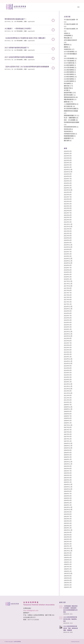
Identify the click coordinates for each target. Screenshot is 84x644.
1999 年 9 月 (68, 557)
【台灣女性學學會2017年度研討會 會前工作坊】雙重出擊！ (25, 38)
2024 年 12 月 (68, 169)
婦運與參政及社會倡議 (71, 111)
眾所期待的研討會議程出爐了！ (16, 19)
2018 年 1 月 (68, 279)
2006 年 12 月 (68, 443)
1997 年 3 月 (68, 567)
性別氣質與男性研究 (70, 127)
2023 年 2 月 (68, 206)
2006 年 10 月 (68, 448)
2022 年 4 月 (68, 220)
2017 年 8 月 (68, 290)
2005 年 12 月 (68, 462)
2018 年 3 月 (68, 274)
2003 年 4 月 (68, 521)
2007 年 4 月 (68, 436)
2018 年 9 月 (68, 265)
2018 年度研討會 (69, 63)
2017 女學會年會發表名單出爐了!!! (17, 48)
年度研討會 (67, 49)
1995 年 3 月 (68, 585)
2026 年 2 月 (68, 153)
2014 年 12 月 (68, 359)
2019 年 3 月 (68, 254)
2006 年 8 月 (68, 450)
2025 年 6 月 (68, 160)
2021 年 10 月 (68, 226)
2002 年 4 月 (68, 541)
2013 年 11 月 (68, 386)
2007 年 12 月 (68, 425)
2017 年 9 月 (68, 288)
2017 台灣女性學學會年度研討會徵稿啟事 (19, 57)
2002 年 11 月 (68, 530)
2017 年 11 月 (68, 284)
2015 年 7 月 (68, 343)
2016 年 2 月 (68, 327)
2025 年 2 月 (68, 167)
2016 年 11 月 (68, 309)
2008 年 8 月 (68, 414)
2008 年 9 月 (68, 411)
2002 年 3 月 (68, 544)
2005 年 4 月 (68, 478)
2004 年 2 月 (68, 503)
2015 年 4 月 (68, 350)
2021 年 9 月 (68, 229)
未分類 (66, 90)
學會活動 (67, 38)
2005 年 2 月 (68, 480)
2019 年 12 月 (68, 245)
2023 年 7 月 (68, 197)
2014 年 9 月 (68, 366)
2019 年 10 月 (68, 247)
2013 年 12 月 (68, 384)
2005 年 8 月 (68, 468)
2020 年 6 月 (68, 240)
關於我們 (67, 141)
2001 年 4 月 (68, 553)
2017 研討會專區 (18, 21)
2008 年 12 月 (68, 407)
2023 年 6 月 (68, 199)
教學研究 (67, 45)
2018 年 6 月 (68, 270)
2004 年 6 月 (68, 496)
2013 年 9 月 (68, 391)
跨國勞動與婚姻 (69, 136)
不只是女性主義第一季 (71, 20)
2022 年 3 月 (68, 222)
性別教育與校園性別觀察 (71, 122)
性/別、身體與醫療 (70, 118)
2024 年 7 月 (68, 179)
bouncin (77, 642)
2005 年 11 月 (68, 464)
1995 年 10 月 (68, 573)
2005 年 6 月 (68, 473)
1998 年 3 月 (68, 564)
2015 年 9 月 (68, 338)
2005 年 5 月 (68, 475)
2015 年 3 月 (68, 352)
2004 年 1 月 (68, 505)
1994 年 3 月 (68, 587)
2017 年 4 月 (68, 299)
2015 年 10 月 (68, 336)
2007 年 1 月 (68, 441)
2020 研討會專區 (69, 67)
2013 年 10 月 (68, 389)
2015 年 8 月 (68, 341)
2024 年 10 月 (68, 172)
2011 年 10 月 (68, 393)
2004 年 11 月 (68, 487)
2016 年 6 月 (68, 318)
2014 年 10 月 (68, 363)
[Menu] (78, 7)
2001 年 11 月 (68, 551)
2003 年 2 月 (68, 526)
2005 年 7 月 (68, 471)
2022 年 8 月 (68, 211)
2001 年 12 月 (68, 548)
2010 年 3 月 (68, 402)
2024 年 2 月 (68, 188)
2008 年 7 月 (68, 416)
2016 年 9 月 (68, 311)
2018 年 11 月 (68, 261)
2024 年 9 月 (68, 174)
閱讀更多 (53, 20)
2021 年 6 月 (68, 231)
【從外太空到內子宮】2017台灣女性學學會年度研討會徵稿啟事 (27, 67)
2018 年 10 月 (68, 263)
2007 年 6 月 (68, 432)
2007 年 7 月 (68, 430)
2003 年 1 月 (68, 528)
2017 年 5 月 (68, 297)
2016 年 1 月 (68, 329)
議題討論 (67, 102)
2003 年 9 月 (68, 512)
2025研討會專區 (69, 79)
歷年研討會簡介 (69, 95)
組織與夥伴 (67, 138)
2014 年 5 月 (68, 373)
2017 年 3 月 (68, 302)
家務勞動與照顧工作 (70, 115)
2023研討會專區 (69, 74)
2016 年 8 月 (68, 313)
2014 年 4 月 (68, 375)
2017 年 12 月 (68, 281)
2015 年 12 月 (68, 331)
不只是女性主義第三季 (71, 24)
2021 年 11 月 (68, 224)
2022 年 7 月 (68, 213)
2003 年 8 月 (68, 514)
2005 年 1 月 (68, 482)
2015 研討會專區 (69, 58)
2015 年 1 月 (68, 357)
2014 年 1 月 (68, 382)
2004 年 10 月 (68, 489)
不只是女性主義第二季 (71, 29)
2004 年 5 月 (68, 498)
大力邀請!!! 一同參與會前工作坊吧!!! (18, 28)
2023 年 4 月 (68, 201)
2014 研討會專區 (69, 52)
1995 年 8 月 (68, 578)
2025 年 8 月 (68, 158)
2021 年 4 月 (68, 236)
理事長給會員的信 (69, 97)
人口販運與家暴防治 (70, 104)
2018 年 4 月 (68, 272)
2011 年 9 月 (68, 395)
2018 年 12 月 (68, 258)
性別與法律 (67, 129)
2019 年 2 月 (68, 256)
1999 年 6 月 (68, 560)
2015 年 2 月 (68, 354)
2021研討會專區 (69, 70)
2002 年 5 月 (68, 539)
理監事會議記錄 (69, 99)
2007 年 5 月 (68, 434)
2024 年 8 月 (68, 176)
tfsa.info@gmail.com (31, 610)
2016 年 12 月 (68, 306)
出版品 (66, 33)
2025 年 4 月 (68, 165)
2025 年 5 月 (68, 163)
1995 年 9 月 (68, 576)
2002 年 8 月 (68, 535)
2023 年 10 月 (68, 190)
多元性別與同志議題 (70, 109)
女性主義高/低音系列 (70, 40)
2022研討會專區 (69, 72)
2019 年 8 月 (68, 249)
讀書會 (66, 47)
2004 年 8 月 (68, 491)
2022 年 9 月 (68, 208)
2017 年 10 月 (68, 286)
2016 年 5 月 (68, 320)
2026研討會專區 (69, 81)
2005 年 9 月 (68, 466)
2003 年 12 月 (68, 507)
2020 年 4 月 (68, 243)
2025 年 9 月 (68, 156)
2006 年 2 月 (68, 457)
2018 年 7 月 (68, 268)
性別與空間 (67, 131)
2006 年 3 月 (68, 455)
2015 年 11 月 (68, 334)
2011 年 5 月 (68, 398)
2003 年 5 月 (68, 519)
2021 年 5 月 (68, 233)
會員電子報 (67, 88)
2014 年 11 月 (68, 361)
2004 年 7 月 (68, 494)
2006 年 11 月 (68, 446)
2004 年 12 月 (68, 484)
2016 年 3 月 (68, 325)
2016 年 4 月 (68, 322)
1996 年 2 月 (68, 571)
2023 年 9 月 (68, 192)
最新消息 (67, 86)
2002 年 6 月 (68, 537)
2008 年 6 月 (68, 418)
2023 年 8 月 (68, 195)
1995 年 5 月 (68, 583)
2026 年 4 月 (68, 151)
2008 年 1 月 (68, 423)
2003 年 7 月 (68, 516)
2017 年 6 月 (68, 295)
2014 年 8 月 (68, 368)
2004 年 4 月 (68, 500)
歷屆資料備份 (68, 93)
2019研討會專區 (69, 65)
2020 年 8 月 (68, 238)
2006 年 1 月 (68, 459)
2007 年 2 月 (68, 439)
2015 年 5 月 (68, 347)
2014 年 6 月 (68, 370)
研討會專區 (67, 83)
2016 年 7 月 (68, 316)
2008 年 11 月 (68, 409)
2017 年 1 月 (68, 304)
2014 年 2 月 (68, 379)
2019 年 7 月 (68, 252)
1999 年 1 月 (68, 562)
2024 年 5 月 (68, 181)
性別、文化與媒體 (69, 120)
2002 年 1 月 (68, 546)
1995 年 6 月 (68, 580)
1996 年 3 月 (68, 569)
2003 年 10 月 (68, 509)
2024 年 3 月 (68, 185)
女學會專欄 (67, 35)
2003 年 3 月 (68, 523)
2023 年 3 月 (68, 204)
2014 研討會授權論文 (70, 54)
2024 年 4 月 (68, 183)
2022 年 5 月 (68, 217)
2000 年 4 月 (68, 555)
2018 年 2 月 (68, 277)
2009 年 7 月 (68, 405)
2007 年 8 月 (68, 427)
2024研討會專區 (69, 77)
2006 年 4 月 (68, 452)
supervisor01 (31, 21)
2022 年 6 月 (68, 215)
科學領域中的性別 (69, 134)
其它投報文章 (68, 106)
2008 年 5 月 (68, 420)
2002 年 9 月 (68, 532)
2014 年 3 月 (68, 377)
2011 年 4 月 (68, 400)
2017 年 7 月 (68, 293)
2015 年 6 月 (68, 345)
